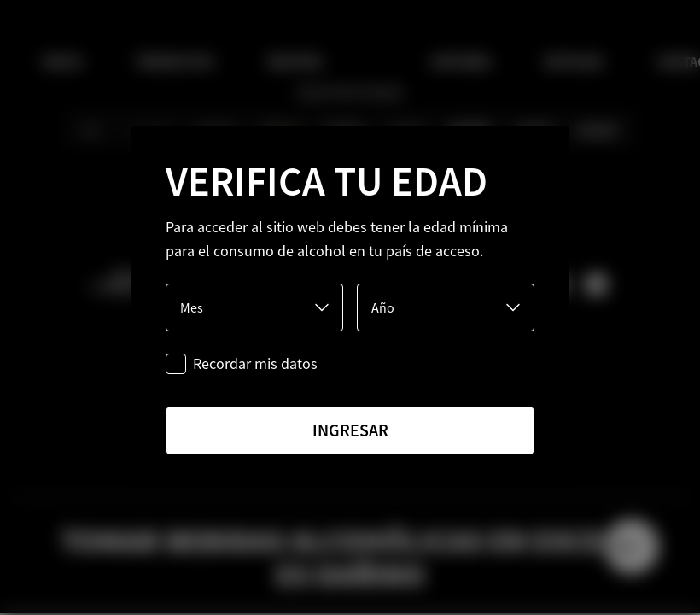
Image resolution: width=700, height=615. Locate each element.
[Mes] (254, 307)
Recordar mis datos (255, 363)
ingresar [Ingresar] (350, 430)
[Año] (446, 307)
